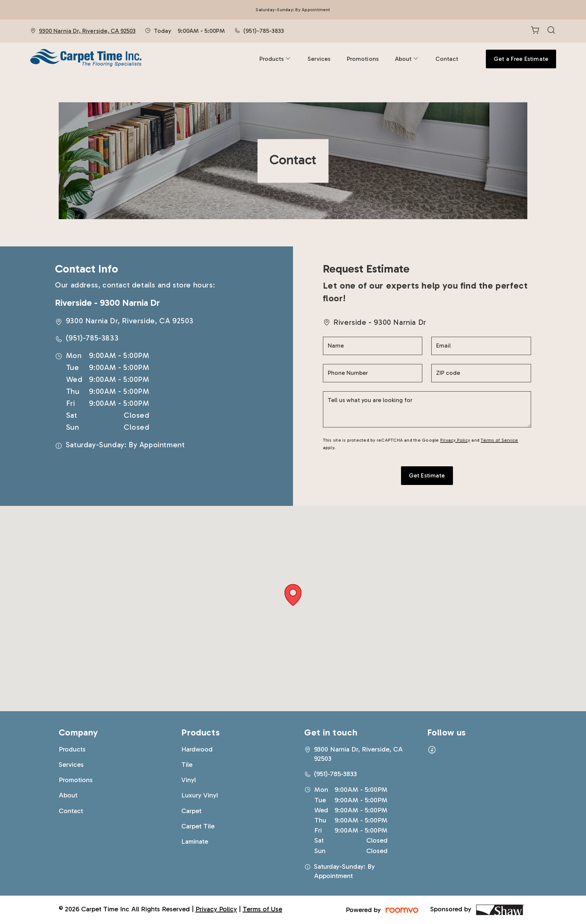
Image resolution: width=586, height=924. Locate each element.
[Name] (373, 346)
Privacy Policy (455, 440)
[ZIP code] (481, 373)
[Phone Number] (373, 373)
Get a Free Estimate (521, 59)
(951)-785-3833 (263, 31)
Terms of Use (262, 909)
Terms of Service (499, 440)
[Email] (481, 346)
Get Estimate (427, 475)
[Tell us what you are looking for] (427, 409)
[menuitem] (275, 59)
